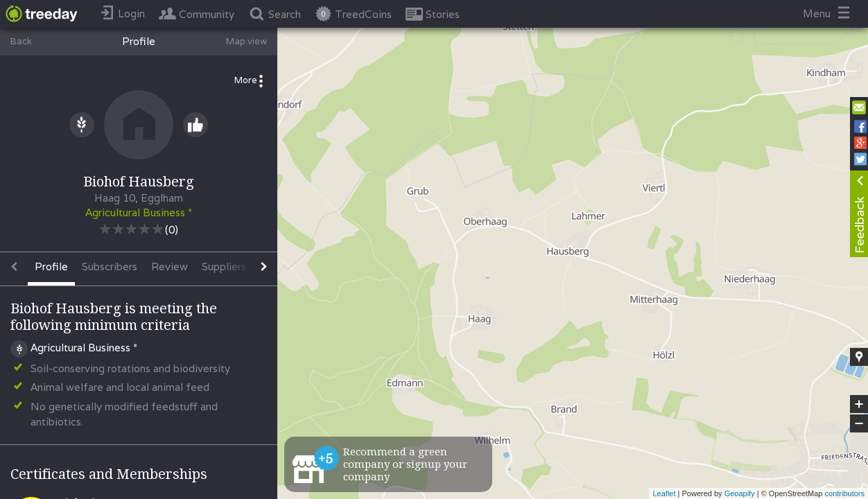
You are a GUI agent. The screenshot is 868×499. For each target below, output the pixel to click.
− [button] (859, 423)
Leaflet (664, 493)
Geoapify (740, 493)
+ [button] (859, 404)
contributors (845, 493)
